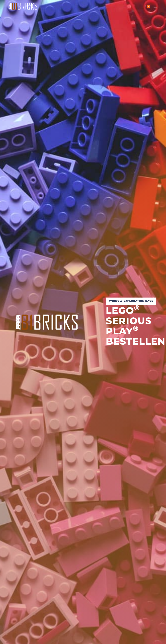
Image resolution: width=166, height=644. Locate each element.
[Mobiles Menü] (154, 6)
